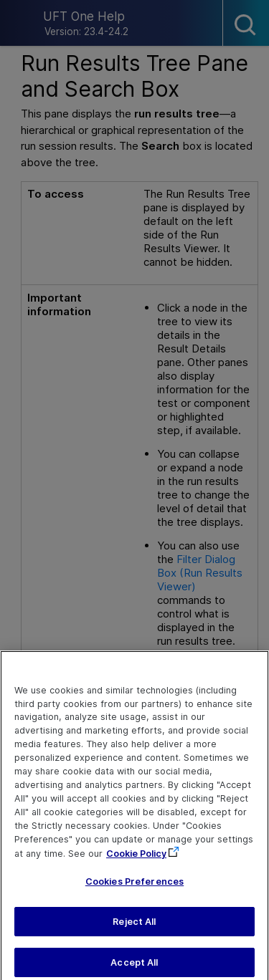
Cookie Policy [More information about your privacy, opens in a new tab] (136, 866)
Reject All (134, 935)
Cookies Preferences (134, 895)
